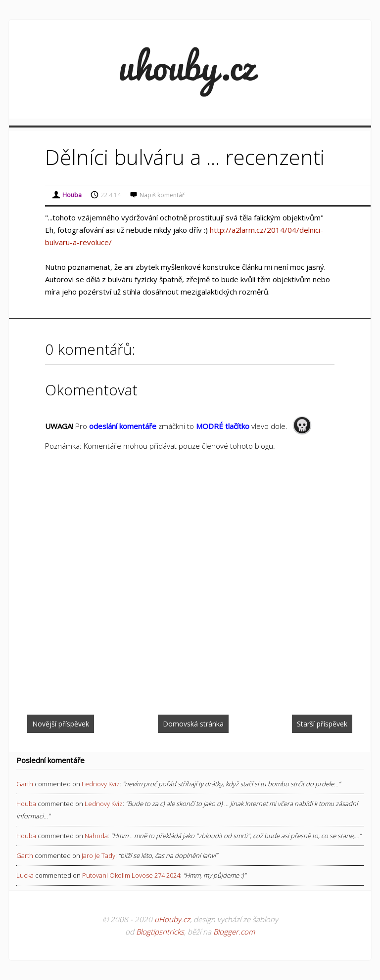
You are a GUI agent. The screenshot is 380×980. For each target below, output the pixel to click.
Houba (26, 804)
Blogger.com (234, 932)
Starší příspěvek (322, 724)
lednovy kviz (101, 784)
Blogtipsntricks (160, 932)
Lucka (25, 875)
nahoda (96, 836)
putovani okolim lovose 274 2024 (131, 875)
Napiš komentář (162, 195)
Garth (25, 784)
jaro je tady (98, 855)
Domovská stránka (193, 724)
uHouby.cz (172, 919)
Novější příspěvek (61, 724)
